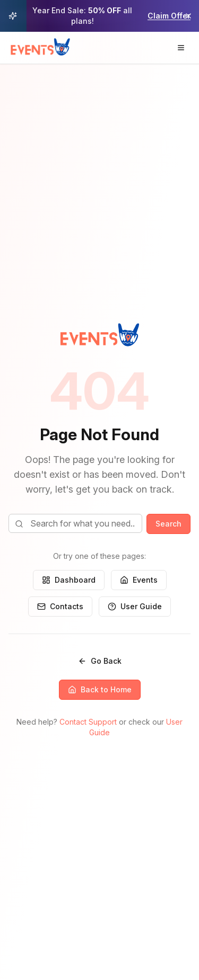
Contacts (60, 606)
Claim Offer (169, 16)
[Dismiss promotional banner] (188, 16)
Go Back (100, 661)
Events (139, 580)
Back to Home (100, 689)
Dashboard (69, 580)
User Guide (135, 606)
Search (168, 524)
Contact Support (88, 722)
